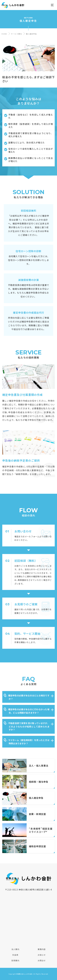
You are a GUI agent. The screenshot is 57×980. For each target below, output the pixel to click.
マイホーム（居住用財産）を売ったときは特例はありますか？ (29, 742)
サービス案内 (16, 34)
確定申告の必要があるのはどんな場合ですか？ (29, 697)
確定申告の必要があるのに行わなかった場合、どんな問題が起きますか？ (29, 711)
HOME (4, 34)
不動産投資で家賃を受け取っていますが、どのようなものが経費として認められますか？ (29, 726)
